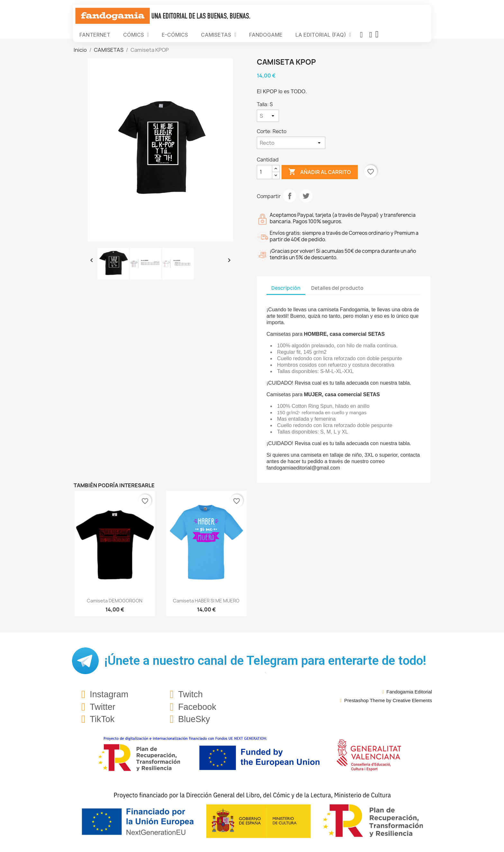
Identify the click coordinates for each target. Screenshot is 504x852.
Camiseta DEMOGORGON (115, 601)
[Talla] (268, 116)
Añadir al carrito (320, 172)
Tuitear (306, 196)
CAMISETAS (219, 35)
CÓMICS (136, 35)
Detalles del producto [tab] (337, 288)
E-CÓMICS (175, 35)
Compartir (290, 196)
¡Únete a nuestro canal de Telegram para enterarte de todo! (265, 661)
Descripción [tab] (286, 288)
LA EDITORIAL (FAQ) (323, 35)
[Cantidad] (265, 172)
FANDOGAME (266, 35)
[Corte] (291, 143)
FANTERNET (95, 35)
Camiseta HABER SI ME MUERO (206, 601)
